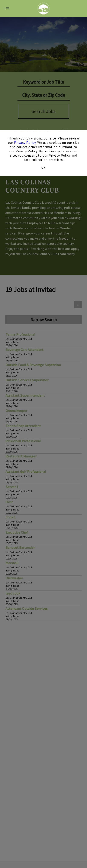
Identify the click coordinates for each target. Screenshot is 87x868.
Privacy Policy (25, 142)
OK (43, 168)
